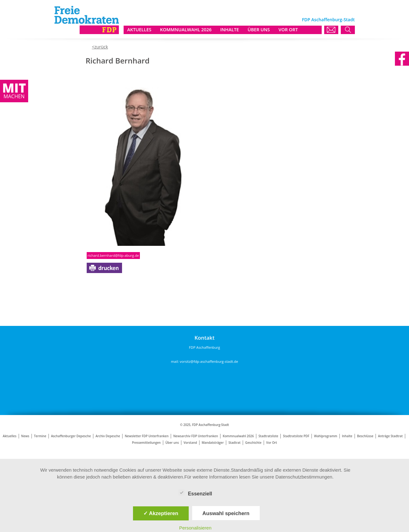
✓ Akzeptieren (161, 513)
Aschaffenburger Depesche (71, 436)
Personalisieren (195, 528)
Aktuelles (10, 436)
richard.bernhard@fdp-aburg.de (113, 255)
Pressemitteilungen (146, 443)
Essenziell (195, 493)
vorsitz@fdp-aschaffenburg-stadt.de (209, 361)
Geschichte (253, 443)
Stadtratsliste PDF (296, 436)
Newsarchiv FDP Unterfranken (196, 436)
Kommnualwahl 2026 (238, 436)
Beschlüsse (365, 436)
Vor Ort (272, 443)
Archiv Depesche (108, 436)
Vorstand (190, 443)
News (25, 436)
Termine (40, 436)
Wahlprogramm (325, 436)
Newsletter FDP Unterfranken (147, 436)
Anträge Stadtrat (390, 436)
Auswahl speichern (226, 513)
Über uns (172, 443)
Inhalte (347, 436)
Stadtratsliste (268, 436)
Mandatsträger (212, 443)
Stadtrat (235, 443)
